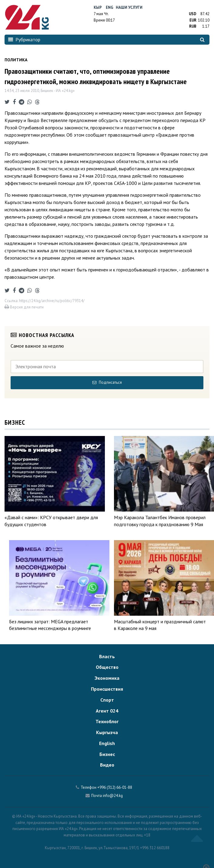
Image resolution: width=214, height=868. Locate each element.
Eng (110, 7)
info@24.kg (113, 796)
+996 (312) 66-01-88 (115, 787)
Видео (107, 765)
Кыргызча (107, 732)
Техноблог (107, 721)
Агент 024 (107, 711)
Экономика (107, 678)
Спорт (107, 700)
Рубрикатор (24, 39)
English (107, 743)
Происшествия (107, 689)
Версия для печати (24, 307)
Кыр (98, 7)
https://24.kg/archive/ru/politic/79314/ (52, 301)
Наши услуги (129, 7)
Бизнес (107, 754)
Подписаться (107, 382)
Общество (107, 667)
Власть (107, 656)
